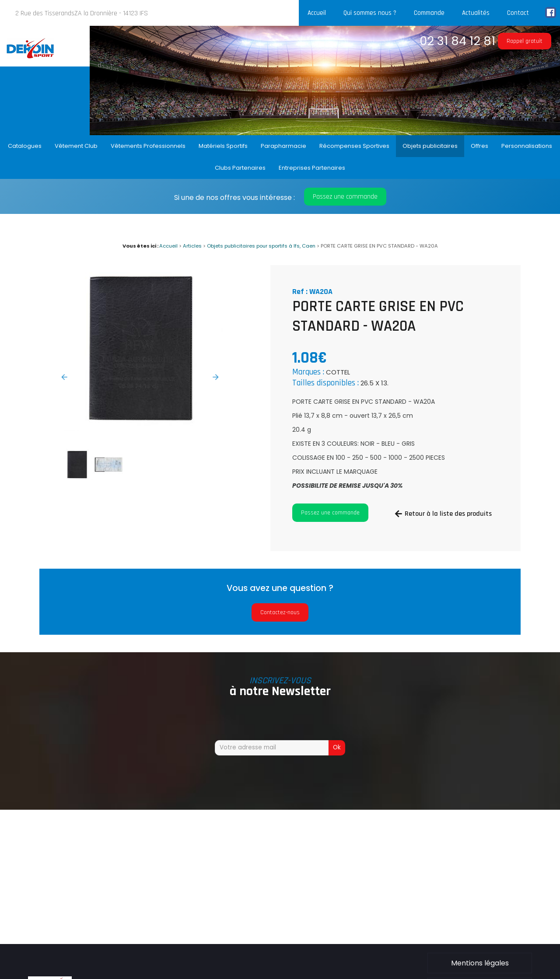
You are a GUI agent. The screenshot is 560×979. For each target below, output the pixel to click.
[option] (140, 348)
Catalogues (25, 146)
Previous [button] (64, 377)
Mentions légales (480, 963)
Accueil (317, 13)
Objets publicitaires (430, 146)
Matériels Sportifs (223, 146)
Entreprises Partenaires (312, 168)
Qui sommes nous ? (370, 13)
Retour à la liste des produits (448, 514)
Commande (429, 13)
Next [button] (216, 377)
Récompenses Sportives (354, 146)
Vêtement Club (76, 146)
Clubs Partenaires (240, 168)
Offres (479, 146)
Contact (518, 13)
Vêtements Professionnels (148, 146)
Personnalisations (527, 146)
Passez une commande (345, 197)
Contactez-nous (280, 612)
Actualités (476, 13)
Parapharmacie (283, 146)
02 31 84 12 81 (457, 41)
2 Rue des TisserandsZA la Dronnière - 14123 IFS (82, 13)
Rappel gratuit (525, 41)
